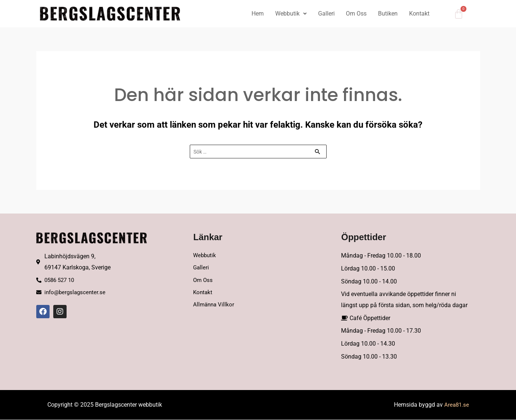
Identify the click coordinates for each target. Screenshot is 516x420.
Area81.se (456, 405)
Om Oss (355, 14)
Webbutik (289, 14)
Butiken (387, 14)
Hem (255, 14)
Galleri (325, 14)
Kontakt (419, 14)
